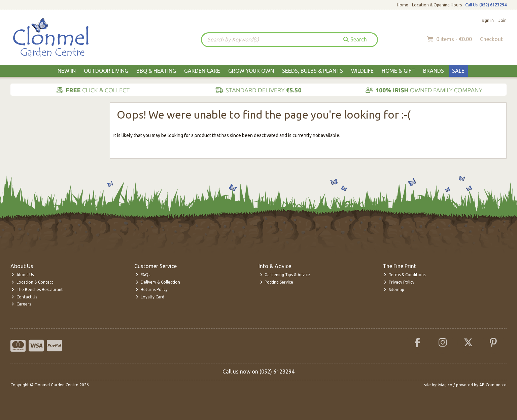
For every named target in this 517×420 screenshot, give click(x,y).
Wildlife (362, 71)
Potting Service (277, 282)
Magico (445, 385)
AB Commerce (493, 385)
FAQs (143, 275)
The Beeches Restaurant (37, 289)
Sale (458, 71)
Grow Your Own (251, 71)
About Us (23, 275)
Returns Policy (152, 289)
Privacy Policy (399, 282)
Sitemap (394, 289)
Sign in (488, 20)
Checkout (491, 39)
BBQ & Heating (156, 71)
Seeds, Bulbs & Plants (313, 71)
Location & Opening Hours (437, 5)
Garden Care (202, 71)
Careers (21, 304)
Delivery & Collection (158, 282)
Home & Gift (398, 71)
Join (503, 20)
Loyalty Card (150, 297)
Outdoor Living (106, 71)
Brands (434, 71)
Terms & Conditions (405, 275)
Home (403, 5)
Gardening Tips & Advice (285, 275)
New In (67, 71)
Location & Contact (32, 282)
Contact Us (24, 297)
